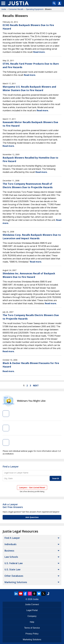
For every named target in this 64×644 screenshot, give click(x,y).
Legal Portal (32, 610)
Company (32, 616)
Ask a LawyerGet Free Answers (13, 506)
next (36, 386)
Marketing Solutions (16, 582)
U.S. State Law (12, 569)
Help (32, 622)
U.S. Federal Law (14, 563)
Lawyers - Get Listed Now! (32, 487)
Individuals (10, 544)
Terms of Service (32, 628)
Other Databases (14, 576)
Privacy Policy (32, 634)
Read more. (39, 52)
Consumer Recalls (16, 9)
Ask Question (32, 517)
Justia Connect (32, 604)
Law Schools (11, 557)
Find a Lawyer (11, 466)
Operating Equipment (34, 9)
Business (9, 551)
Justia (4, 9)
